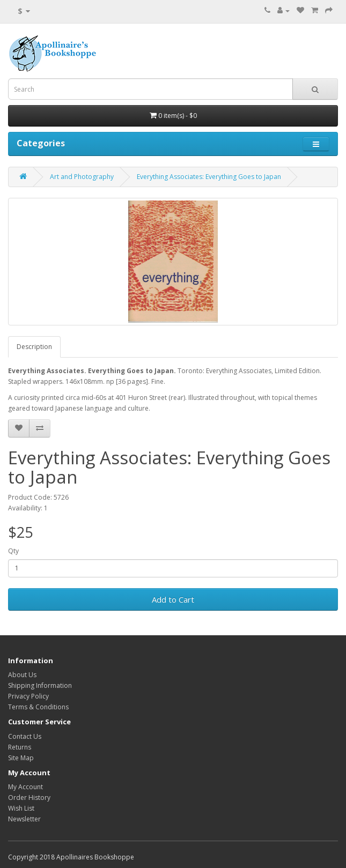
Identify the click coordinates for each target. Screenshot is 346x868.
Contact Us (25, 736)
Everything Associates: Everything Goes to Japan (209, 177)
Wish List (21, 808)
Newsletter (24, 819)
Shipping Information (40, 685)
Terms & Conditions (38, 707)
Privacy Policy (28, 696)
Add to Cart (173, 599)
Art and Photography (82, 177)
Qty (13, 551)
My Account (25, 787)
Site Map (21, 758)
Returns (20, 747)
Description (34, 347)
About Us (22, 675)
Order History (29, 797)
